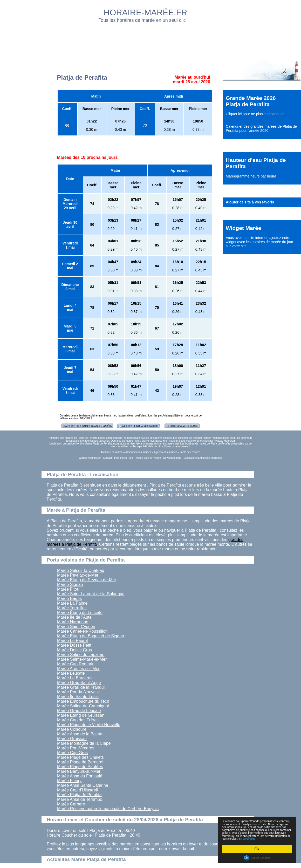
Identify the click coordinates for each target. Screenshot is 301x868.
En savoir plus (250, 838)
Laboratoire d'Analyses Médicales (203, 458)
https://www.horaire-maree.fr (174, 446)
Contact (108, 458)
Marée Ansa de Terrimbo (80, 799)
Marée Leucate (71, 673)
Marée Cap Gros (72, 753)
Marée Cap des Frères (78, 720)
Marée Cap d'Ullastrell (77, 790)
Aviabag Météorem (173, 416)
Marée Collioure (72, 729)
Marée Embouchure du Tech (83, 701)
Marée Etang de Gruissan (81, 715)
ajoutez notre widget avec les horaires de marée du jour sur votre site (259, 242)
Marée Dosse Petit (74, 645)
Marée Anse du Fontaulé (80, 776)
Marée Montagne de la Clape (84, 743)
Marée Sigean (70, 585)
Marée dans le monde (148, 458)
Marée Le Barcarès (75, 678)
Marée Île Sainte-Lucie (78, 697)
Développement (172, 458)
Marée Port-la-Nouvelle (78, 692)
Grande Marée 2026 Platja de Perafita (251, 101)
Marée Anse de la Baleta (80, 734)
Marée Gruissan (72, 739)
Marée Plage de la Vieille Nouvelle (89, 725)
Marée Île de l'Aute (74, 617)
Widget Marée (243, 228)
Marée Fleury (69, 781)
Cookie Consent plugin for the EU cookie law (257, 858)
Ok (257, 849)
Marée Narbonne (73, 622)
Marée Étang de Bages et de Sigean (91, 636)
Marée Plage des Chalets (80, 757)
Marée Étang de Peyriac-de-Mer (87, 580)
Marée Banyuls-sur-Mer (79, 771)
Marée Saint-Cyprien (76, 627)
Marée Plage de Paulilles (80, 767)
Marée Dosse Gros (74, 650)
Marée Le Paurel (72, 641)
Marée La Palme (72, 603)
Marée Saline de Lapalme (81, 655)
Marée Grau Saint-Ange (79, 683)
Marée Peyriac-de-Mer (78, 575)
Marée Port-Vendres (76, 748)
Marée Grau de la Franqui (81, 687)
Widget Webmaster (90, 458)
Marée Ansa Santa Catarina (83, 785)
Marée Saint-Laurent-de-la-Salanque (91, 594)
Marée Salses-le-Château (81, 570)
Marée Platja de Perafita (79, 795)
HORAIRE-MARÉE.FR (146, 12)
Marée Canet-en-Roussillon (82, 631)
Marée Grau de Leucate (79, 711)
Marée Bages (69, 599)
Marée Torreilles (72, 608)
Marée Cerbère (71, 804)
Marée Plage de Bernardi (80, 762)
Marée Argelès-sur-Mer (78, 669)
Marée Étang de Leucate (80, 613)
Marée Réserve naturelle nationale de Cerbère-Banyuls (108, 809)
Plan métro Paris (124, 458)
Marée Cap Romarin (76, 664)
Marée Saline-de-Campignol (83, 706)
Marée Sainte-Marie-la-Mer (82, 659)
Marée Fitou (68, 589)
